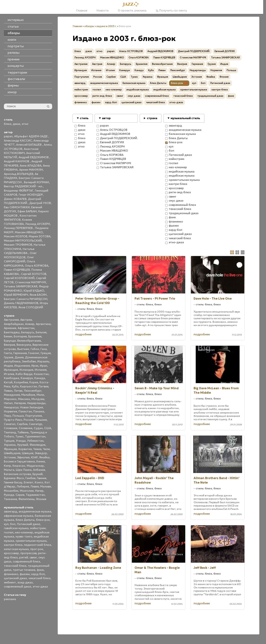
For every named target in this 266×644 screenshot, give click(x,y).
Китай (8, 382)
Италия (9, 374)
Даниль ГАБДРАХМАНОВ (21, 303)
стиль (84, 118)
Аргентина (43, 324)
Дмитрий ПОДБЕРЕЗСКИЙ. (194, 51)
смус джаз (134, 96)
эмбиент (10, 582)
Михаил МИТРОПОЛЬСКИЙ (23, 241)
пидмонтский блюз (37, 545)
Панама (39, 411)
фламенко (11, 574)
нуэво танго (24, 536)
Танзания (10, 499)
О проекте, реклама (132, 10)
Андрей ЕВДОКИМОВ (34, 157)
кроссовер (11, 553)
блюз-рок (43, 520)
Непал (8, 403)
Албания (39, 470)
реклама (10, 599)
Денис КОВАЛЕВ (15, 199)
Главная (82, 10)
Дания (19, 357)
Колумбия (21, 382)
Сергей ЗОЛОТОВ (34, 274)
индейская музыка (138, 90)
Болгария (20, 336)
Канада (40, 378)
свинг (33, 557)
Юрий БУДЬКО (34, 291)
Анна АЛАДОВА (31, 166)
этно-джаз (40, 586)
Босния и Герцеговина (19, 461)
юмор (12, 92)
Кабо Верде (24, 374)
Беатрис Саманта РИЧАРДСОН (26, 299)
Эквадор (41, 453)
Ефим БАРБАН (27, 211)
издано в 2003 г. (106, 26)
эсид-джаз (25, 582)
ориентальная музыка (31, 541)
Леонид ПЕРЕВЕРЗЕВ (19, 228)
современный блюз (26, 561)
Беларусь (28, 332)
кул (6, 524)
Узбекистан (35, 441)
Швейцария (12, 453)
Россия (28, 420)
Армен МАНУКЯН (31, 170)
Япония (41, 499)
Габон (35, 349)
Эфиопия (23, 457)
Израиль (43, 361)
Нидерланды (36, 403)
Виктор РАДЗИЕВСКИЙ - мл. (23, 186)
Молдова (38, 399)
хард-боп (38, 574)
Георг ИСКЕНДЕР (31, 195)
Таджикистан (35, 495)
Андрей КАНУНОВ (17, 161)
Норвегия (10, 411)
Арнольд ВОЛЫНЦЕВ (19, 174)
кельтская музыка (16, 549)
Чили (46, 449)
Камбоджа (12, 378)
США (48, 428)
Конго (39, 482)
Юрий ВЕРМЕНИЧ (16, 295)
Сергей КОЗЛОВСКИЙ (19, 278)
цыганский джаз (15, 578)
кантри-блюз (13, 545)
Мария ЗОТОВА (40, 236)
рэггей (24, 557)
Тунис (19, 436)
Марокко (10, 399)
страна (152, 118)
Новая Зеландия (31, 407)
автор (106, 118)
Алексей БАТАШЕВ (29, 145)
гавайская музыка (16, 528)
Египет (28, 482)
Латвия (43, 386)
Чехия (37, 449)
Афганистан (26, 328)
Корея (34, 382)
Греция (46, 353)
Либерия (23, 486)
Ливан (8, 391)
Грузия (9, 357)
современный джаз (18, 586)
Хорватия (25, 449)
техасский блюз (15, 566)
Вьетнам (23, 349)
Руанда (9, 495)
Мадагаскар (35, 466)
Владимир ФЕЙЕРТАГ (19, 191)
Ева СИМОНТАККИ (17, 207)
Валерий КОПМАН (36, 182)
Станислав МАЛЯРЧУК (31, 282)
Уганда (21, 441)
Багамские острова (17, 474)
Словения (26, 428)
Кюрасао (19, 466)
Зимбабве (29, 361)
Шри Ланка (24, 470)
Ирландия (11, 370)
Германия (20, 353)
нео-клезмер (24, 532)
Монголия (27, 491)
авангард (10, 511)
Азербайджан (14, 324)
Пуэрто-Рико (13, 420)
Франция (10, 449)
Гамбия (30, 478)
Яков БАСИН (38, 295)
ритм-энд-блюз (102, 96)
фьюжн (25, 574)
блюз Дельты (25, 520)
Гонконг (34, 353)
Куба (15, 386)
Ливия (35, 486)
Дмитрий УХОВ (40, 203)
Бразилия (35, 336)
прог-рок (37, 549)
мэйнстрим (38, 528)
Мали (40, 395)
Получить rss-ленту (171, 10)
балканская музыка (134, 83)
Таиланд (10, 432)
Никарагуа (11, 407)
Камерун (27, 378)
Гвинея (42, 478)
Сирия (20, 495)
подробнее (83, 334)
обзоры (89, 26)
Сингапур (36, 424)
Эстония (10, 457)
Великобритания (29, 341)
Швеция (28, 453)
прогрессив (28, 553)
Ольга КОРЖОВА (37, 266)
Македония (12, 395)
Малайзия (28, 395)
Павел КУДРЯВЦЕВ (17, 270)
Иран (44, 366)
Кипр (7, 466)
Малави (46, 486)
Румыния (41, 420)
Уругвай (23, 445)
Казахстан (41, 374)
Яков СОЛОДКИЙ (31, 307)
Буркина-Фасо (14, 478)
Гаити (8, 353)
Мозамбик (11, 491)
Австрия (26, 320)
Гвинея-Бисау (13, 482)
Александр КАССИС (18, 141)
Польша (18, 416)
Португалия (34, 416)
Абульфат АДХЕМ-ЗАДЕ (31, 136)
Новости (103, 10)
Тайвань (23, 432)
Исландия (26, 370)
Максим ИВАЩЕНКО (29, 232)
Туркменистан (35, 436)
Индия (8, 366)
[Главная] (132, 4)
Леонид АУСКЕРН (38, 224)
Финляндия (37, 445)
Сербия (22, 424)
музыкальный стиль (185, 118)
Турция (9, 441)
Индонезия (22, 366)
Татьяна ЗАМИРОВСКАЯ (21, 286)
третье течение (24, 570)
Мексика (24, 399)
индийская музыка (164, 90)
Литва (18, 391)
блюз (8, 124)
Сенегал (10, 424)
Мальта (9, 470)
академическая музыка (35, 511)
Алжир (30, 324)
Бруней (37, 474)
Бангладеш (12, 332)
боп (13, 524)
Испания (41, 370)
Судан (38, 428)
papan (8, 136)
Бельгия (41, 332)
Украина (10, 445)
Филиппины (26, 499)
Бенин (8, 336)
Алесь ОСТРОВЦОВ (131, 51)
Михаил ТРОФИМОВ (18, 245)
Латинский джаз (28, 524)
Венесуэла (24, 345)
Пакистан (25, 411)
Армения (10, 328)
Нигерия (20, 403)
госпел (9, 532)
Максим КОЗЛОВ (16, 236)
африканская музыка (19, 516)
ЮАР (34, 457)
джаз (17, 124)
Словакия (11, 428)
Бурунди (10, 341)
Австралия (11, 320)
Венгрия (9, 345)
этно (25, 124)
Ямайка (44, 457)
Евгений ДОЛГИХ (225, 51)
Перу (7, 416)
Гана (44, 349)
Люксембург (33, 391)
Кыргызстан (28, 386)
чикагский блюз (39, 578)
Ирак (35, 366)
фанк (40, 570)
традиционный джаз (210, 96)
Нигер (39, 491)
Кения (41, 461)
